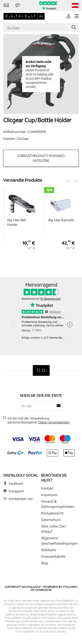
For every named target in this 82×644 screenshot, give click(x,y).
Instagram (16, 491)
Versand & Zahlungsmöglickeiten (58, 504)
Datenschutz (51, 520)
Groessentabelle (53, 556)
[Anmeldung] (68, 16)
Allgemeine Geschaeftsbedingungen (59, 541)
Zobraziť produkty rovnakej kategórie (41, 158)
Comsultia (44, 590)
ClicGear (23, 139)
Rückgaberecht (52, 513)
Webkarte (49, 550)
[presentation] (68, 180)
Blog (45, 563)
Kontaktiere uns (21, 499)
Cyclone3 (70, 587)
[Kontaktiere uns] (6, 5)
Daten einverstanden (54, 422)
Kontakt (47, 488)
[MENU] (77, 16)
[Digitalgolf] (41, 370)
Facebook (16, 483)
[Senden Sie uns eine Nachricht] (18, 5)
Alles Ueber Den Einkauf (53, 529)
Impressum (50, 495)
